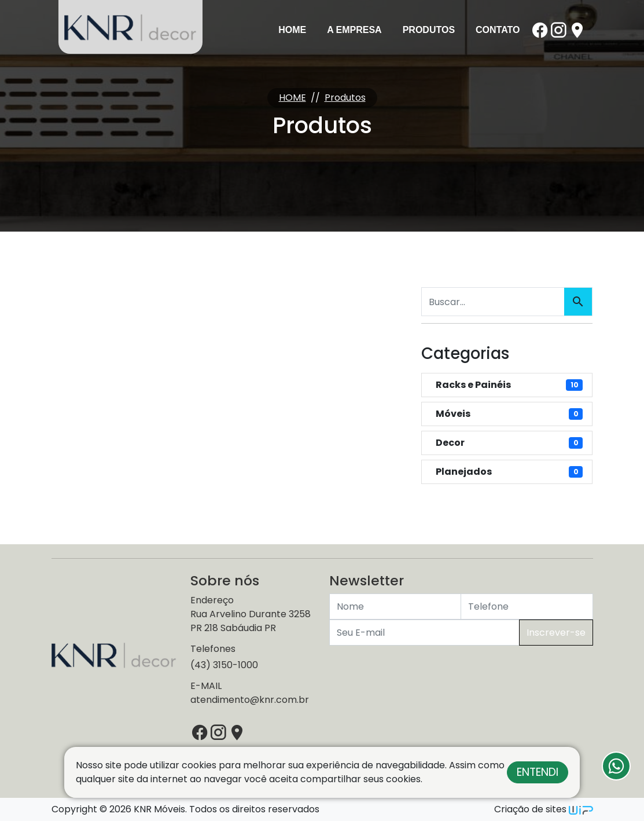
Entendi (538, 772)
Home (292, 30)
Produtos (429, 30)
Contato (498, 30)
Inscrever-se (556, 633)
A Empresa (354, 30)
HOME (292, 98)
